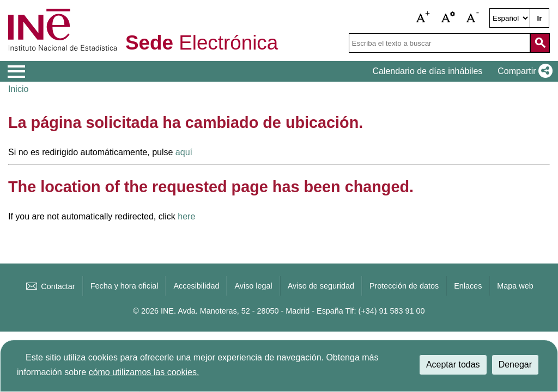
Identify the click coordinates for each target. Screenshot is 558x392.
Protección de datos (404, 286)
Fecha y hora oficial (125, 286)
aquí (184, 152)
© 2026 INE (153, 311)
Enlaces (468, 286)
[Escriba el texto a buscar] (439, 43)
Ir (540, 18)
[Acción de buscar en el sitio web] (540, 43)
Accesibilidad (196, 286)
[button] (423, 18)
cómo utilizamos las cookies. (144, 372)
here (186, 216)
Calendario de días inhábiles (427, 71)
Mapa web (515, 286)
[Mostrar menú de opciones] (16, 72)
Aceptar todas (453, 365)
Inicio (18, 89)
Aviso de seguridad (321, 286)
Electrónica (202, 43)
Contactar (50, 286)
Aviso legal (253, 286)
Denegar (515, 365)
